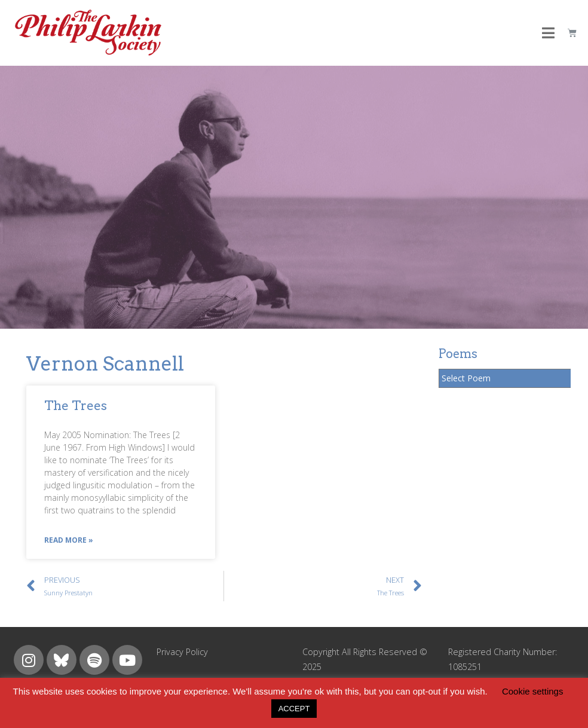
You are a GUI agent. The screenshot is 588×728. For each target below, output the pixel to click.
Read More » (69, 540)
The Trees (76, 406)
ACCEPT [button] (294, 709)
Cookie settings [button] (533, 691)
